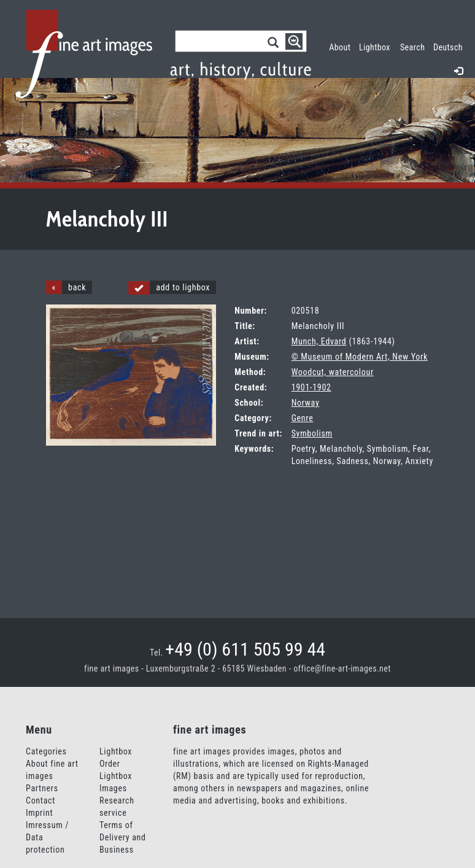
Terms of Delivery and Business (123, 837)
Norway (306, 403)
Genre (303, 418)
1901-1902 (311, 387)
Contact (41, 800)
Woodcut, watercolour (333, 372)
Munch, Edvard (319, 341)
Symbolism (312, 433)
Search (412, 47)
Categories (46, 751)
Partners (42, 788)
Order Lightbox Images (116, 776)
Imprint (39, 813)
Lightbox (377, 46)
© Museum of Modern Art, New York (360, 357)
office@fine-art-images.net (342, 668)
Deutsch (448, 47)
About (340, 47)
